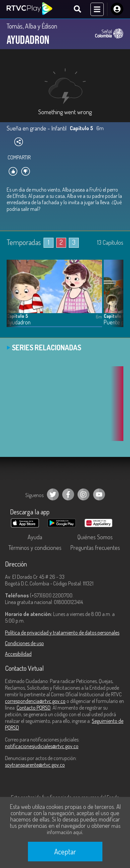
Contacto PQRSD (34, 708)
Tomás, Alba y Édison (32, 26)
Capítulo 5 (17, 316)
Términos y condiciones (35, 548)
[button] (115, 298)
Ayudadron (19, 322)
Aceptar (65, 851)
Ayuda (35, 537)
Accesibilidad (18, 654)
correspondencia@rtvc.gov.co (35, 701)
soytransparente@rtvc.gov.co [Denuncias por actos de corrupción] (35, 765)
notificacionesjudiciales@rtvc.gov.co (42, 746)
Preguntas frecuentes (95, 548)
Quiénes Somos (95, 537)
